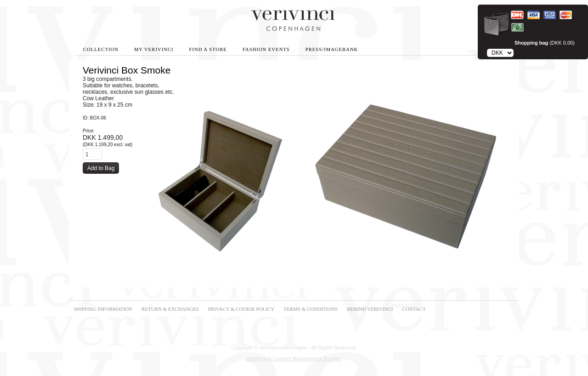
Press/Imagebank (332, 49)
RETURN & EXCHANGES (170, 309)
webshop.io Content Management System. (294, 359)
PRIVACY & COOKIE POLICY (241, 309)
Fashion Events (266, 49)
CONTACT (414, 309)
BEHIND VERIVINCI (370, 309)
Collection (101, 49)
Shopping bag (531, 43)
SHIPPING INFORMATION (103, 309)
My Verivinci (154, 49)
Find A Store (208, 49)
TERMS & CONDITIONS (311, 309)
